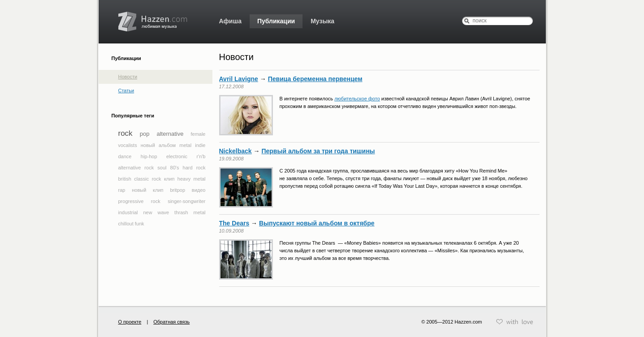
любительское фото (357, 99)
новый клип (147, 190)
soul (162, 168)
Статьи (126, 91)
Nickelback (236, 151)
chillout (126, 224)
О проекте (130, 322)
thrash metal (190, 212)
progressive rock (139, 201)
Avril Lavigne (239, 79)
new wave (156, 212)
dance (125, 156)
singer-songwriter (186, 201)
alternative (170, 134)
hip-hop (149, 156)
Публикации (276, 21)
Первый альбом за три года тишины (318, 151)
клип (169, 179)
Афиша (230, 21)
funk (140, 224)
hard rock (194, 168)
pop (145, 134)
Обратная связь (171, 322)
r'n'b (201, 156)
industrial (128, 212)
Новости (128, 77)
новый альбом (158, 145)
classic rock (147, 179)
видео (199, 190)
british (125, 179)
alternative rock (136, 168)
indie (200, 145)
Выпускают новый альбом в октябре (317, 223)
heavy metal (192, 179)
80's (175, 168)
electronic (177, 156)
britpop (177, 190)
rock (125, 133)
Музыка (322, 21)
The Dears (234, 223)
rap (122, 190)
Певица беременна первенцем (315, 79)
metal (185, 145)
